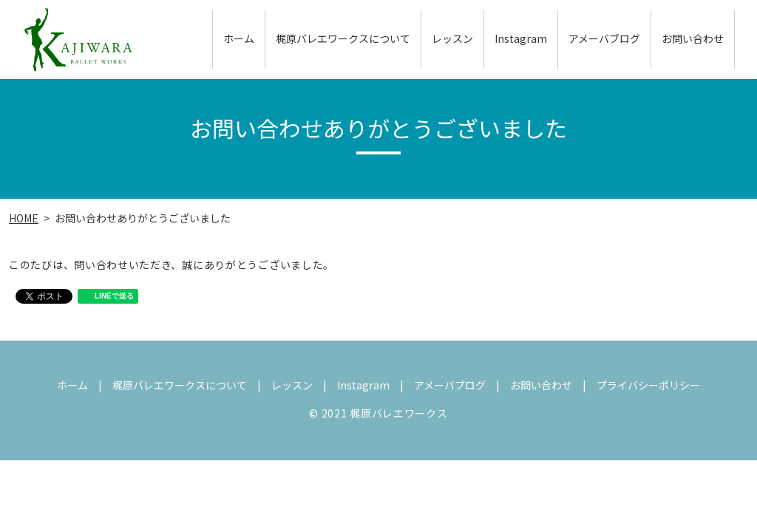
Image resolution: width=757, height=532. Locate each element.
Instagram (521, 40)
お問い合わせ (693, 40)
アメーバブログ (604, 40)
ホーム (239, 40)
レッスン (452, 40)
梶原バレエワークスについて (343, 40)
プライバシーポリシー (648, 385)
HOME (24, 218)
